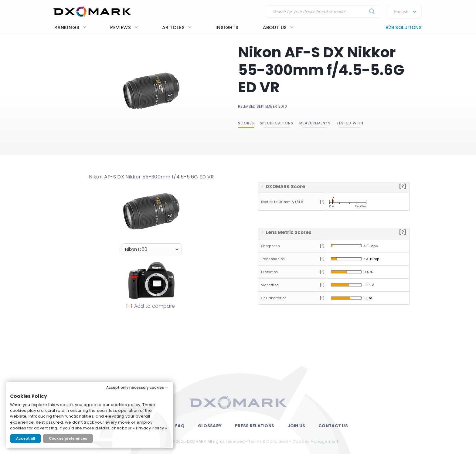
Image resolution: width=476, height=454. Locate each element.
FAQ (180, 426)
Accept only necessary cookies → (137, 388)
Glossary (210, 426)
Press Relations (255, 426)
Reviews (124, 27)
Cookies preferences (68, 439)
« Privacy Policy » (150, 428)
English (401, 12)
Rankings (70, 27)
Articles (177, 27)
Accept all (25, 439)
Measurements (315, 123)
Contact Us (333, 426)
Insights (227, 27)
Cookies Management (315, 441)
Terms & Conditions (269, 441)
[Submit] (372, 12)
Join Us (296, 426)
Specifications (277, 123)
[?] (403, 186)
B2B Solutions (404, 27)
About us (278, 27)
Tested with (350, 123)
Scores (246, 123)
